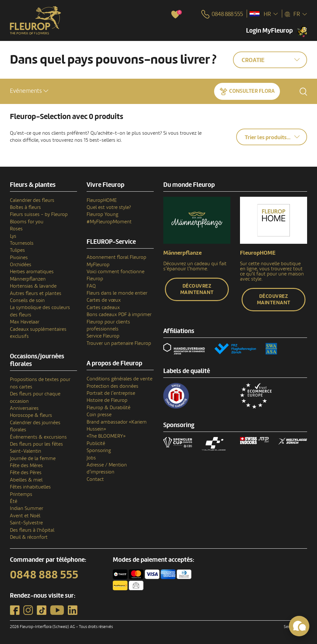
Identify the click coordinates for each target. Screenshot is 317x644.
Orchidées (21, 265)
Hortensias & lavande (33, 286)
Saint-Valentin (26, 451)
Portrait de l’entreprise (111, 393)
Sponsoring (99, 450)
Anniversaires (24, 408)
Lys (13, 236)
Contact (95, 479)
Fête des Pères (26, 473)
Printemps (21, 494)
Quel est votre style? (109, 207)
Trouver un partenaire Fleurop (119, 343)
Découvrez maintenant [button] (197, 289)
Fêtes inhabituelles (30, 487)
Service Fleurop (103, 336)
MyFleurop (98, 265)
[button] (29, 91)
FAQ (91, 286)
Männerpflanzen (28, 279)
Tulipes (17, 250)
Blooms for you (27, 222)
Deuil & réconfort (29, 537)
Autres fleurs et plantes (36, 293)
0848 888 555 (44, 575)
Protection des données (112, 386)
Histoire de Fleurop (107, 400)
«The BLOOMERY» (106, 436)
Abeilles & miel (26, 480)
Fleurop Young (102, 214)
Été (14, 501)
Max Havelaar (25, 322)
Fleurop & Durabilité (108, 408)
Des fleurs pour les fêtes (36, 444)
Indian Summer (27, 508)
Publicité (96, 443)
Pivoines (19, 258)
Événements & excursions (38, 437)
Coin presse (99, 415)
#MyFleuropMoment (109, 222)
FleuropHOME (102, 200)
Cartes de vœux (104, 300)
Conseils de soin (27, 300)
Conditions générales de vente (120, 379)
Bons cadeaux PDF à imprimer (119, 314)
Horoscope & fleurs (31, 415)
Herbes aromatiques (32, 272)
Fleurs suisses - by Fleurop (39, 214)
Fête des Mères (26, 465)
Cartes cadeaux (103, 307)
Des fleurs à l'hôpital (32, 530)
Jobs (91, 458)
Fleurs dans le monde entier (117, 293)
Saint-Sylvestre (26, 523)
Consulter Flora (252, 91)
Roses (16, 229)
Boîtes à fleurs (25, 207)
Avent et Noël (25, 516)
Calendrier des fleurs (32, 200)
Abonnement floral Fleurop (116, 257)
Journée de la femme (33, 458)
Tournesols (22, 243)
